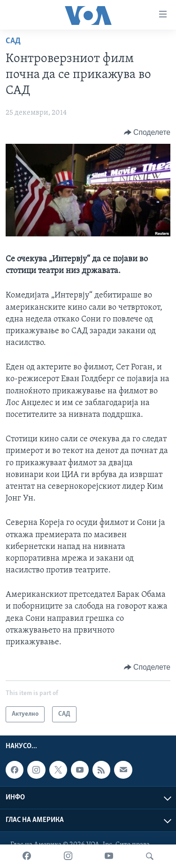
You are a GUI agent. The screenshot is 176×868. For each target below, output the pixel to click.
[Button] (147, 133)
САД (13, 41)
